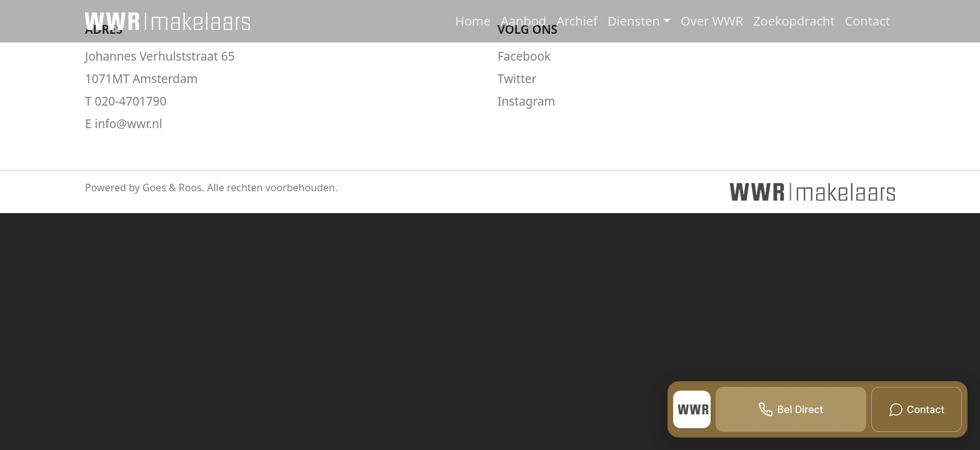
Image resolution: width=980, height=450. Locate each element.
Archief (577, 21)
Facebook (524, 56)
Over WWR (712, 21)
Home (473, 21)
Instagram (526, 101)
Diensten (634, 21)
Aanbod (523, 21)
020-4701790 (131, 101)
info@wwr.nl (129, 124)
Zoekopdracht (794, 21)
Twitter (517, 79)
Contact (867, 21)
